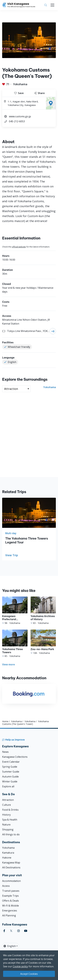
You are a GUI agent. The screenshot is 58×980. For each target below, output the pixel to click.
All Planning (9, 915)
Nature (6, 825)
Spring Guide (10, 767)
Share (40, 93)
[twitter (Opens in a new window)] (11, 931)
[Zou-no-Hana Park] (43, 642)
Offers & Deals (11, 901)
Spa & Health (10, 820)
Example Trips (10, 896)
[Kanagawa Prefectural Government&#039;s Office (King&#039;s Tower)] (15, 611)
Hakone (7, 858)
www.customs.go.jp (20, 116)
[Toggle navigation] (52, 5)
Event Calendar (11, 762)
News (5, 752)
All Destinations (11, 867)
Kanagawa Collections (15, 757)
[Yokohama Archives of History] (43, 611)
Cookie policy (20, 966)
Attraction (8, 800)
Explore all (8, 786)
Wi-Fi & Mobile (11, 906)
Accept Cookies (29, 974)
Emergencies (10, 911)
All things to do (11, 834)
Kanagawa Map (11, 863)
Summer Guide (11, 772)
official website (19, 247)
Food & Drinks (10, 810)
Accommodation (11, 881)
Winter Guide (10, 781)
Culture (6, 805)
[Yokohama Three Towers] (15, 644)
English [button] (10, 946)
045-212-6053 (17, 121)
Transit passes (11, 891)
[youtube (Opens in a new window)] (26, 931)
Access (6, 886)
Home (5, 721)
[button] (25, 600)
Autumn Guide (10, 777)
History (6, 815)
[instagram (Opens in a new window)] (19, 931)
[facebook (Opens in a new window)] (4, 931)
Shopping (8, 829)
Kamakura (8, 853)
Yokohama (20, 84)
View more (9, 664)
